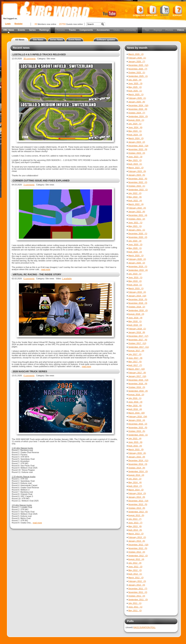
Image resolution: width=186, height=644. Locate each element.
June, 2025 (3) (135, 83)
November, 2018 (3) (138, 303)
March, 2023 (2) (136, 168)
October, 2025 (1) (137, 72)
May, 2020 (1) (135, 248)
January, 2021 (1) (137, 230)
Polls (130, 621)
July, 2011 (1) (135, 603)
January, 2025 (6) (137, 102)
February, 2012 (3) (137, 581)
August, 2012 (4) (136, 559)
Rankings (44, 30)
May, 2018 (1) (135, 321)
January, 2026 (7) (137, 61)
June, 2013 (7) (135, 523)
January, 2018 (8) (137, 332)
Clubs (117, 30)
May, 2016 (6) (135, 406)
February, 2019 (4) (137, 292)
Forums (61, 30)
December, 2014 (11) (138, 460)
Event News (75, 40)
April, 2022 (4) (135, 201)
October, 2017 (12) (137, 343)
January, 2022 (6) (137, 212)
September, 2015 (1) (138, 435)
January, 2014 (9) (137, 497)
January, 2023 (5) (137, 175)
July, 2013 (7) (135, 519)
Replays (158, 30)
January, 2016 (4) (137, 420)
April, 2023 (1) (135, 164)
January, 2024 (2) (137, 142)
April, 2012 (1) (135, 574)
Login (8, 24)
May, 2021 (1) (135, 226)
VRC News (9, 30)
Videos (180, 30)
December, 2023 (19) (138, 146)
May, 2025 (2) (135, 87)
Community (130, 30)
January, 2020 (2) (137, 263)
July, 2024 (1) (135, 124)
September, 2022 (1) (138, 190)
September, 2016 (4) (138, 391)
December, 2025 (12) (138, 65)
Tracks (72, 30)
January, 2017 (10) (137, 376)
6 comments (29, 279)
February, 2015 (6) (137, 453)
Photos (169, 30)
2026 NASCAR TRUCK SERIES (30, 371)
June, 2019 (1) (135, 277)
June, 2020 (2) (135, 244)
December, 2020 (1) (138, 234)
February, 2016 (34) (138, 417)
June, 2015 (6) (135, 442)
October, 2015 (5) (137, 431)
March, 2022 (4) (136, 204)
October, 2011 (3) (137, 596)
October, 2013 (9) (137, 508)
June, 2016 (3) (135, 402)
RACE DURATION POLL (144, 627)
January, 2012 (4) (137, 585)
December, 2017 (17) (138, 336)
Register (18, 24)
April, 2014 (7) (135, 486)
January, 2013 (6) (137, 541)
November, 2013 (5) (138, 504)
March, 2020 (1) (136, 255)
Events (21, 30)
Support (177, 11)
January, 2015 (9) (137, 457)
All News (20, 40)
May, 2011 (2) (135, 611)
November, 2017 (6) (138, 340)
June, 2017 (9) (135, 358)
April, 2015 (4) (135, 446)
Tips (147, 30)
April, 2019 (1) (135, 285)
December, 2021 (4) (138, 215)
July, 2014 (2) (135, 479)
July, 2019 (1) (135, 274)
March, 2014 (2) (136, 490)
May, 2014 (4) (135, 482)
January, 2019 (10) (137, 296)
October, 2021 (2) (137, 219)
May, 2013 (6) (135, 526)
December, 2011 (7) (138, 589)
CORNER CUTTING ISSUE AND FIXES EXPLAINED (41, 181)
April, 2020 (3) (135, 252)
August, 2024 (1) (136, 120)
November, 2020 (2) (138, 237)
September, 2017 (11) (139, 347)
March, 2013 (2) (136, 534)
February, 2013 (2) (137, 537)
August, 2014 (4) (136, 475)
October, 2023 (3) (137, 153)
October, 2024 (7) (137, 113)
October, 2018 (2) (137, 307)
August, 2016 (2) (136, 395)
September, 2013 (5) (138, 512)
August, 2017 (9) (136, 351)
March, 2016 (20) (137, 413)
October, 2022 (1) (137, 186)
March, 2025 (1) (136, 94)
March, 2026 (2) (136, 54)
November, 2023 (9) (138, 149)
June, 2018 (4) (135, 318)
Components (86, 30)
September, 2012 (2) (138, 556)
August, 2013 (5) (136, 515)
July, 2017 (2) (135, 354)
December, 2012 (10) (138, 545)
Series (32, 30)
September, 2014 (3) (138, 471)
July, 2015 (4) (135, 438)
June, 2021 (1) (135, 223)
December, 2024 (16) (138, 105)
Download (139, 11)
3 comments (29, 185)
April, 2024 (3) (135, 135)
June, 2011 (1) (135, 607)
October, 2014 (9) (137, 468)
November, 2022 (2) (138, 182)
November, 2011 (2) (138, 592)
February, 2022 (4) (137, 208)
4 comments (29, 376)
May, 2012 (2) (135, 570)
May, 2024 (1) (135, 131)
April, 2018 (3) (135, 325)
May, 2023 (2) (135, 160)
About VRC (152, 11)
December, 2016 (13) (138, 380)
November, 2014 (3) (138, 464)
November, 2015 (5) (138, 428)
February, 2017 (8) (137, 373)
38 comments (29, 59)
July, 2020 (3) (135, 241)
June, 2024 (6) (135, 127)
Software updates (106, 40)
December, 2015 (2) (138, 424)
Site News (38, 40)
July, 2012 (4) (135, 563)
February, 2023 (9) (137, 171)
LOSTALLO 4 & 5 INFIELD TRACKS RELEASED (39, 54)
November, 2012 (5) (138, 548)
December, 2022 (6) (138, 179)
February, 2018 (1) (137, 329)
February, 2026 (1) (137, 58)
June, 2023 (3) (135, 157)
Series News (56, 40)
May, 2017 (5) (135, 362)
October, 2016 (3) (137, 387)
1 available (67, 279)
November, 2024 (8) (138, 109)
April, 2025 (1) (135, 91)
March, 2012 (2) (136, 578)
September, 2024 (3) (138, 116)
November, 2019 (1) (138, 266)
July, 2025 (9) (135, 80)
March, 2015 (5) (136, 449)
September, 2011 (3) (138, 600)
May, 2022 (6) (135, 197)
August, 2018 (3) (136, 314)
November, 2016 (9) (138, 384)
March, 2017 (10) (137, 369)
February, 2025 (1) (137, 98)
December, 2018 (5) (138, 299)
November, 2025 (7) (138, 69)
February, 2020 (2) (137, 259)
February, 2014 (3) (137, 493)
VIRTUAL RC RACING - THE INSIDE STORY (37, 274)
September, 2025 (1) (138, 76)
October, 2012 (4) (137, 552)
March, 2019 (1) (136, 288)
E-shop (165, 11)
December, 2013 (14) (138, 501)
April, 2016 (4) (135, 409)
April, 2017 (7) (135, 365)
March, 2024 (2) (136, 138)
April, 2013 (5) (135, 530)
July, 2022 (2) (135, 193)
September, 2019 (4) (138, 270)
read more (46, 269)
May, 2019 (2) (135, 281)
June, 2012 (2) (135, 567)
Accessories (103, 30)
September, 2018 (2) (138, 310)
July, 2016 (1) (135, 398)
